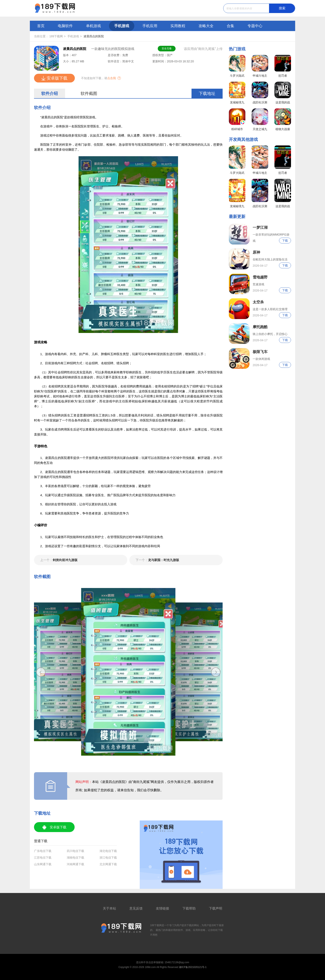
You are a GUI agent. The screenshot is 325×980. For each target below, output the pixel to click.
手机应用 (150, 26)
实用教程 (178, 26)
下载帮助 (189, 908)
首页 (41, 26)
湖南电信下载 (75, 858)
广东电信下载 (43, 851)
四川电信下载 (75, 851)
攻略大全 (206, 26)
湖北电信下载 (108, 851)
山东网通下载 (43, 864)
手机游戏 (122, 26)
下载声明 (216, 908)
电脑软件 (65, 26)
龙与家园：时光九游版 (157, 560)
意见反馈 (136, 908)
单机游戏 (93, 26)
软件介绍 (50, 93)
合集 (230, 26)
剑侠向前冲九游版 (59, 560)
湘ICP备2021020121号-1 (193, 967)
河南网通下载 (75, 864)
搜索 (282, 8)
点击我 (112, 78)
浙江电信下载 (108, 858)
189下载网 (56, 36)
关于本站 (109, 908)
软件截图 (89, 93)
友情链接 (162, 908)
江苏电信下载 (43, 858)
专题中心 (255, 26)
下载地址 (207, 93)
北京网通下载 (108, 864)
